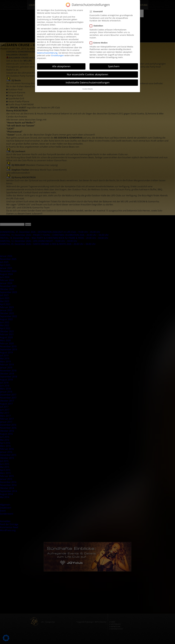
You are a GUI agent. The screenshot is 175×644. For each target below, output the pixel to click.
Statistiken (97, 24)
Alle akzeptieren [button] (61, 65)
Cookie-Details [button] (88, 87)
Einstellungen (58, 54)
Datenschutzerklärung (47, 51)
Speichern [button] (114, 65)
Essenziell (97, 10)
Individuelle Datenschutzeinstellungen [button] (88, 81)
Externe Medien (99, 41)
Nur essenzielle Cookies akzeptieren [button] (87, 73)
